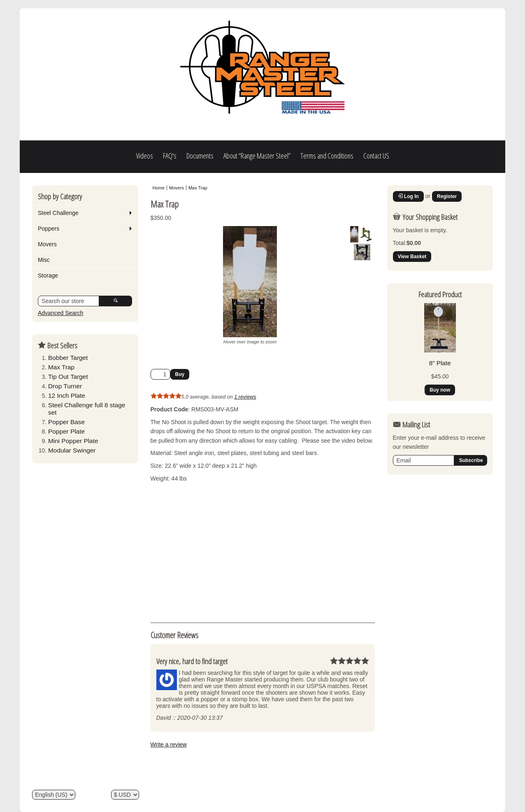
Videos (145, 156)
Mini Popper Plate (73, 441)
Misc (44, 260)
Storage (48, 275)
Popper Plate (66, 431)
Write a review (169, 744)
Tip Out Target (68, 377)
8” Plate (440, 363)
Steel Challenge (58, 213)
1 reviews (245, 397)
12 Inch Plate (67, 395)
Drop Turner (65, 386)
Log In (408, 196)
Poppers (49, 229)
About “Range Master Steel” (257, 156)
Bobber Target (68, 358)
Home (159, 188)
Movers (47, 244)
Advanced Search (61, 313)
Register (447, 196)
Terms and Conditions (327, 156)
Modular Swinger (72, 450)
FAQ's (170, 156)
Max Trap (61, 367)
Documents (200, 156)
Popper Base (66, 422)
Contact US (376, 156)
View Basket (412, 257)
